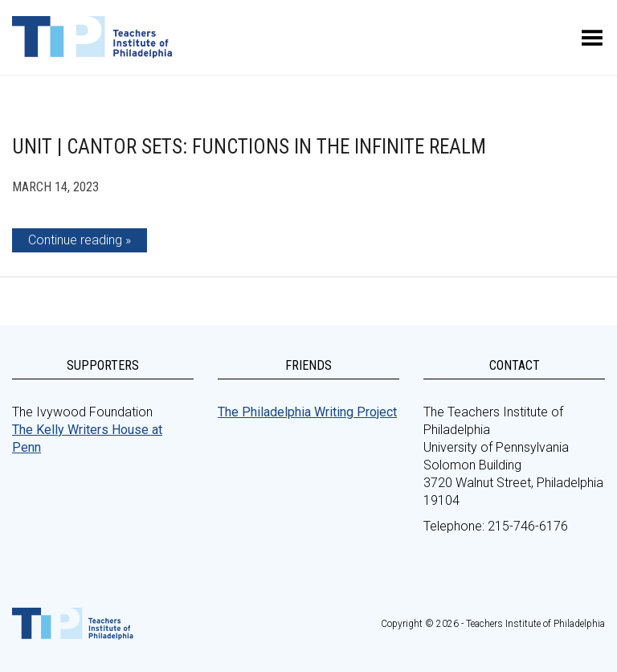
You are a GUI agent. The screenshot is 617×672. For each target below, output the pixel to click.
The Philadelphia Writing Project (307, 412)
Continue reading (75, 240)
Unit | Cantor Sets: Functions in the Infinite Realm (249, 147)
